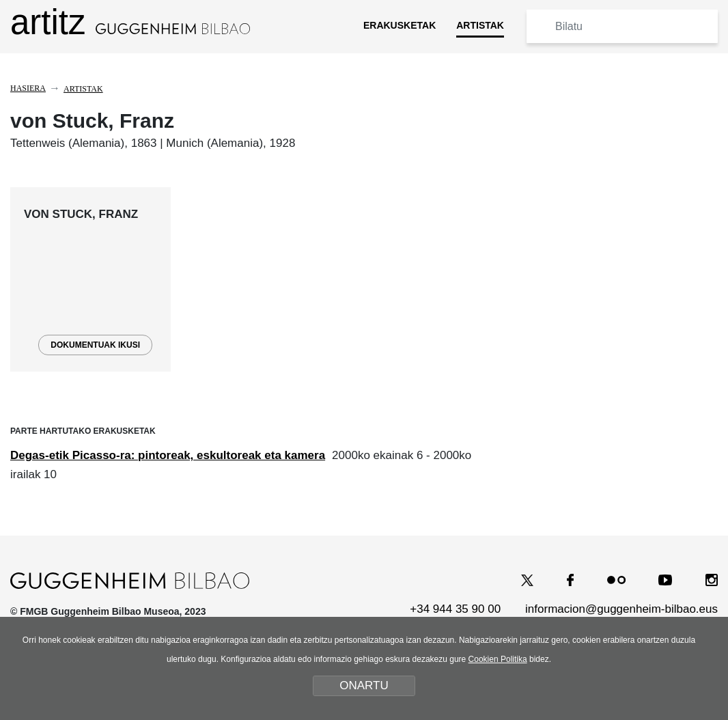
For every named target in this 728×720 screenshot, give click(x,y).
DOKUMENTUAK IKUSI (95, 345)
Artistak (83, 89)
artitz (130, 22)
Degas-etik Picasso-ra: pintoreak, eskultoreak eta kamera (168, 455)
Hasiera (28, 88)
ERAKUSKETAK (400, 25)
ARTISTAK (480, 25)
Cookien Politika (498, 659)
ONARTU (364, 686)
